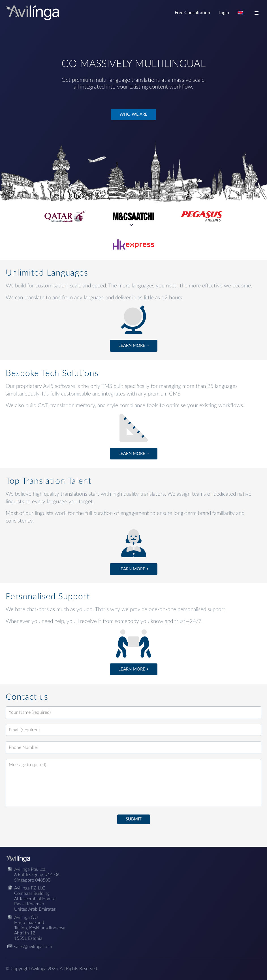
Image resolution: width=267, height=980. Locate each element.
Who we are (133, 114)
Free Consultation (192, 13)
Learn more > (134, 346)
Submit (134, 819)
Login (224, 13)
